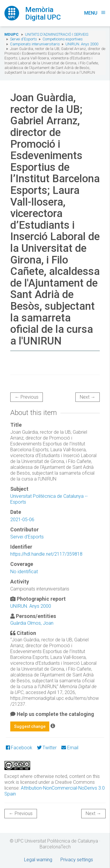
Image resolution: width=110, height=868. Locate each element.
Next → (88, 397)
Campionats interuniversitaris (35, 44)
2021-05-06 (22, 520)
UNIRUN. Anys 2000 (82, 44)
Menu (95, 13)
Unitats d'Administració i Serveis (57, 34)
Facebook (19, 748)
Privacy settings (77, 860)
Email (70, 748)
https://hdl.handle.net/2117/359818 (46, 554)
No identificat (24, 572)
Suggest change (30, 726)
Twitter (47, 748)
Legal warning (38, 860)
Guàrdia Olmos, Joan (32, 623)
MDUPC (11, 34)
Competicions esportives (63, 39)
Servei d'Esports (23, 39)
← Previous (27, 397)
